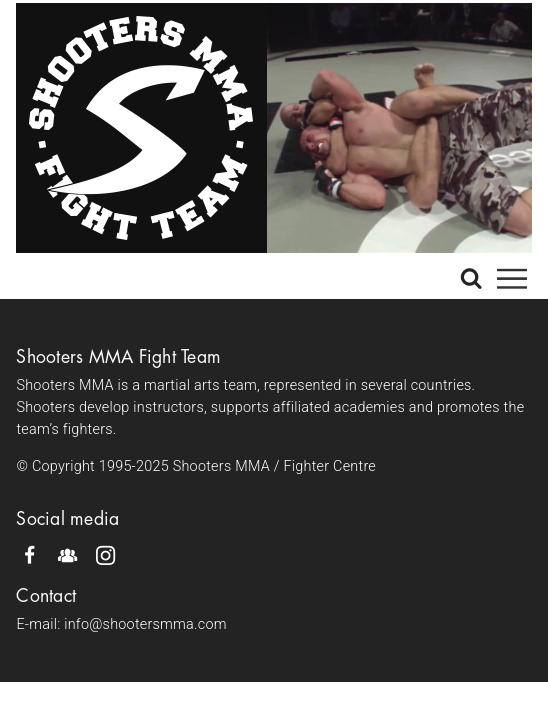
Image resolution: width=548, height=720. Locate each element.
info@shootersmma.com (145, 624)
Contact (46, 596)
